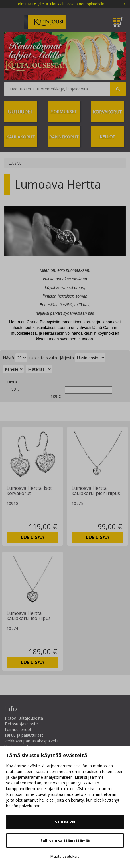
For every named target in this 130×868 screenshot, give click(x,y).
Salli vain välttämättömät (65, 841)
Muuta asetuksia (65, 856)
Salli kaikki (65, 822)
